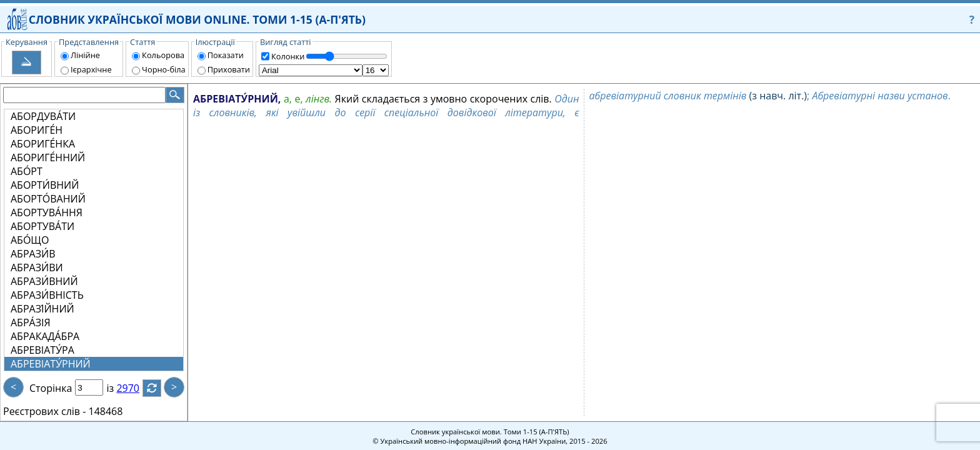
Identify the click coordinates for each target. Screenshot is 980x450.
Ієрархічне (91, 69)
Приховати (229, 69)
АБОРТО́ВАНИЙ (48, 199)
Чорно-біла (164, 69)
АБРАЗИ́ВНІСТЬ (47, 295)
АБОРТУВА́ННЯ (47, 212)
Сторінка (51, 388)
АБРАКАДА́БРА (45, 336)
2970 (135, 388)
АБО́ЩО (30, 240)
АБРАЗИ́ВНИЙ (44, 281)
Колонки (288, 56)
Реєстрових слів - (44, 411)
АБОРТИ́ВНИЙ (45, 185)
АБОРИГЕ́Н (37, 130)
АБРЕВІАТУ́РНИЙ (51, 364)
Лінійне (85, 55)
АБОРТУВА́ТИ (42, 226)
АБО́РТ (27, 171)
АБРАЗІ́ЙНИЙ (42, 309)
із (117, 388)
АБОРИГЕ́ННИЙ (48, 157)
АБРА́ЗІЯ (31, 322)
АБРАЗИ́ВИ (37, 267)
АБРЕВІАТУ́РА (42, 350)
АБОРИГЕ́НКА (43, 144)
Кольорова (163, 55)
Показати (226, 55)
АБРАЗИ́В (33, 254)
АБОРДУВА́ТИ (43, 116)
